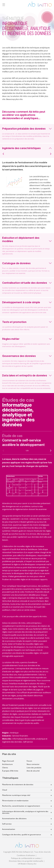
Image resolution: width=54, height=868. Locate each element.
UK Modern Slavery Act (27, 864)
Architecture (7, 764)
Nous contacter (33, 764)
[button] (43, 785)
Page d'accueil (8, 761)
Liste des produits (34, 768)
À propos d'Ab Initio (10, 771)
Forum (29, 761)
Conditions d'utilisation (26, 855)
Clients (5, 768)
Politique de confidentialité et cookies (26, 858)
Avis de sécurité (33, 771)
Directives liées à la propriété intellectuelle (26, 861)
